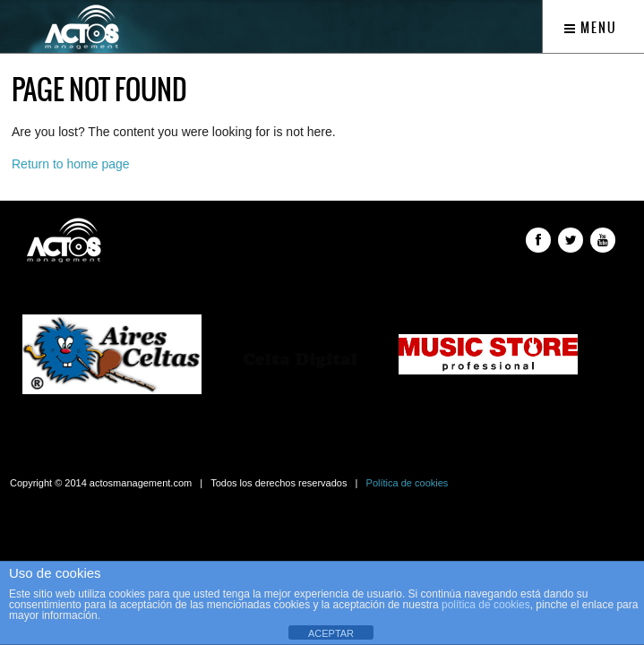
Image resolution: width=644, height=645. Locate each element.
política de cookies (486, 605)
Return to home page (71, 164)
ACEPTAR (331, 633)
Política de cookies (408, 483)
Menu (591, 28)
